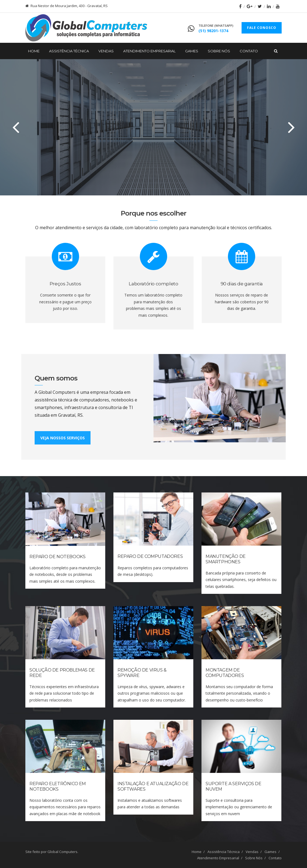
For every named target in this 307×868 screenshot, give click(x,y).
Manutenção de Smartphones (226, 559)
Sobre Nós (219, 51)
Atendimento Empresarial (149, 51)
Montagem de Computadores (225, 673)
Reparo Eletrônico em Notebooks (58, 786)
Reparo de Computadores (150, 556)
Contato (249, 51)
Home (34, 51)
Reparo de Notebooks (57, 557)
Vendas (106, 51)
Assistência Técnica (69, 51)
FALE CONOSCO (262, 28)
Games (192, 51)
